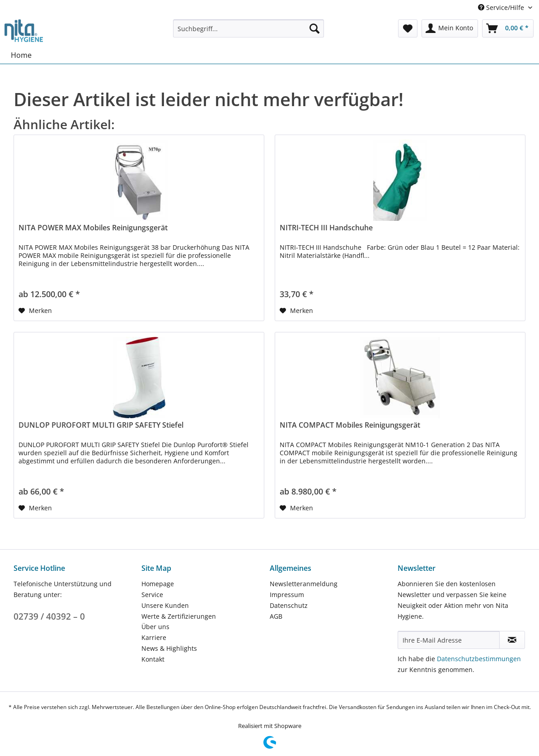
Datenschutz (289, 605)
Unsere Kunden (165, 605)
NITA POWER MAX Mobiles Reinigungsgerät (93, 228)
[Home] (21, 55)
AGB (276, 616)
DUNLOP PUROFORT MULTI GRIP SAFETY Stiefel (101, 425)
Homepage (158, 584)
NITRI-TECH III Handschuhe (326, 228)
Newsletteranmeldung (304, 584)
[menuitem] (248, 33)
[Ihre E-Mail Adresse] (449, 640)
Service (152, 595)
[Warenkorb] (508, 28)
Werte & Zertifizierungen (179, 616)
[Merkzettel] (408, 28)
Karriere (154, 637)
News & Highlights (169, 648)
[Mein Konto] (450, 28)
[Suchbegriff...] (248, 28)
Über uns (155, 627)
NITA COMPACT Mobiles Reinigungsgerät (350, 425)
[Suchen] (314, 28)
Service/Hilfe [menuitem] (502, 7)
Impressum (287, 595)
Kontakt (153, 659)
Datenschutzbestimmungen (479, 659)
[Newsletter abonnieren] (512, 640)
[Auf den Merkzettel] (35, 311)
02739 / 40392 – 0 (49, 616)
